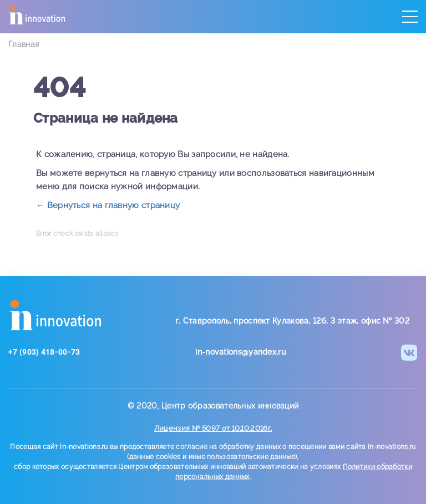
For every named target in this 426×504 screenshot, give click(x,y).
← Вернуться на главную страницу (108, 205)
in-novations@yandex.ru (240, 352)
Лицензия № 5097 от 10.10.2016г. (213, 428)
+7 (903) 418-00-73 (44, 352)
